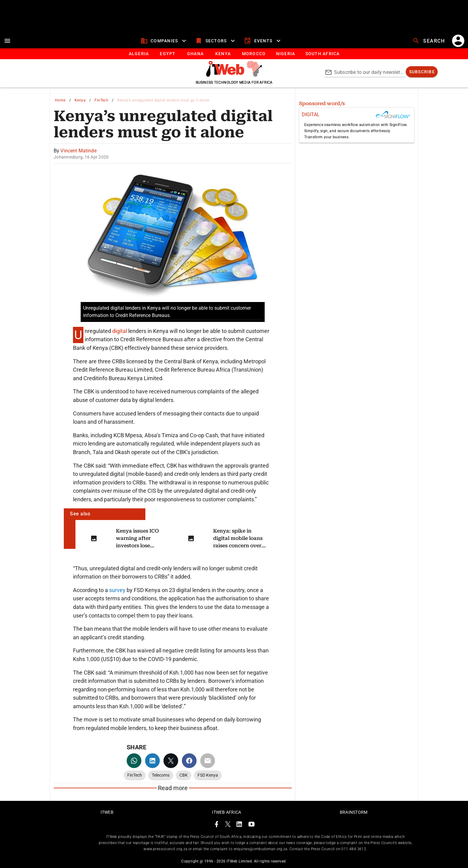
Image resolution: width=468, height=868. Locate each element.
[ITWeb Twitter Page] (228, 825)
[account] (458, 41)
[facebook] (189, 761)
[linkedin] (152, 761)
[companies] (164, 41)
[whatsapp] (134, 761)
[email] (208, 761)
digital (120, 331)
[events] (263, 41)
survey (117, 590)
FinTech (101, 100)
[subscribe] (422, 72)
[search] (429, 41)
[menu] (7, 41)
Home (60, 100)
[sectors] (216, 41)
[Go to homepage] (234, 75)
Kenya (80, 100)
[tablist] (234, 54)
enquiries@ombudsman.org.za (261, 849)
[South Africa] (322, 54)
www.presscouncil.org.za (165, 849)
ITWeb (107, 812)
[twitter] (171, 761)
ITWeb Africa (226, 812)
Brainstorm (354, 812)
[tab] (138, 54)
